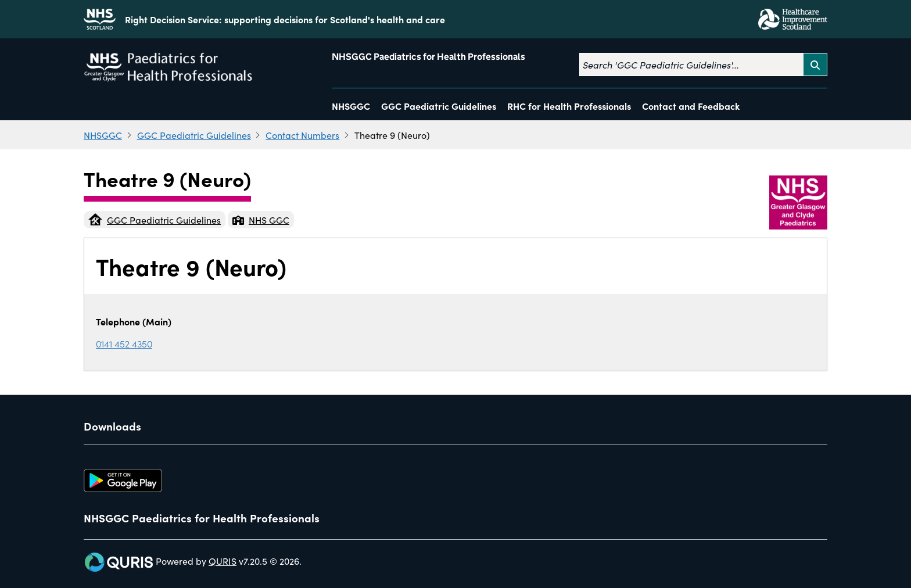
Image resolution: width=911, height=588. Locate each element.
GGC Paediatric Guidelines (439, 106)
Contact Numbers (302, 135)
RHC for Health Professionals (569, 106)
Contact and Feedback (691, 106)
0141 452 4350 (124, 343)
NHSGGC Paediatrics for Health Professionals (428, 57)
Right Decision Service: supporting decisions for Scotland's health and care (285, 19)
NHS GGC (261, 220)
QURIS (223, 561)
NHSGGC (351, 106)
